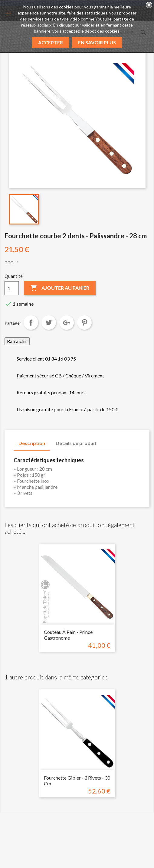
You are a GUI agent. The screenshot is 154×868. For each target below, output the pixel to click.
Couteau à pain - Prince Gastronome (68, 635)
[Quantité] (12, 288)
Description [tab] (32, 443)
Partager (31, 323)
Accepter (51, 42)
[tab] (107, 440)
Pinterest (84, 323)
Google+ (67, 323)
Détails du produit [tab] (76, 443)
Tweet (49, 323)
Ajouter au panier (60, 288)
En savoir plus (97, 42)
